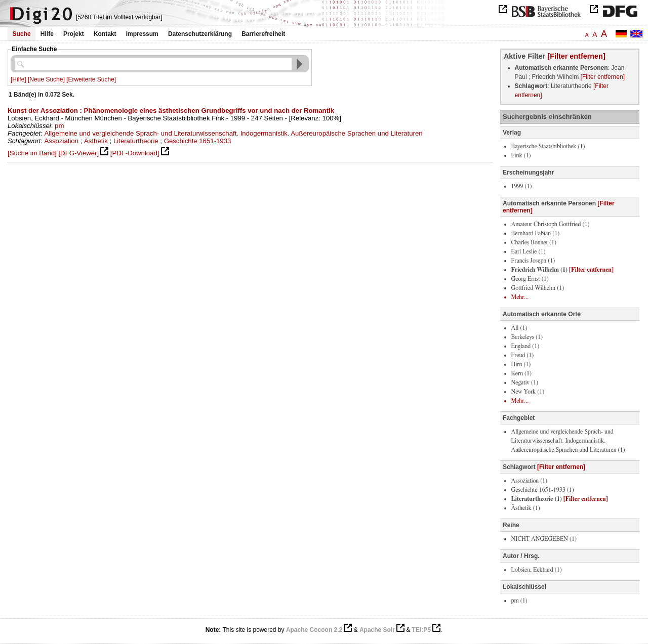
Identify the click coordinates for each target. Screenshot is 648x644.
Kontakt (105, 34)
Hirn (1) (521, 364)
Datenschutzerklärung (200, 34)
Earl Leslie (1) (529, 251)
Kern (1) (521, 373)
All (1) (519, 328)
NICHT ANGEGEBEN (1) (544, 539)
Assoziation (62, 141)
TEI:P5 (421, 630)
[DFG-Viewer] (78, 153)
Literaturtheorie (136, 141)
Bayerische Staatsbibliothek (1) (548, 146)
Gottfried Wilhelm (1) (538, 288)
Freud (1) (523, 355)
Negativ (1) (525, 382)
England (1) (525, 346)
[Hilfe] (18, 79)
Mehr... (520, 297)
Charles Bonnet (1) (534, 242)
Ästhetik (96, 141)
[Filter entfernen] (576, 56)
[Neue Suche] (46, 79)
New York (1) (528, 392)
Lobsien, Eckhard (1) (537, 570)
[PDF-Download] (135, 153)
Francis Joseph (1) (533, 261)
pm (59, 126)
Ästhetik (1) (526, 508)
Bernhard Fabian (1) (536, 233)
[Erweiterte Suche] (91, 79)
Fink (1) (521, 155)
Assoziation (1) (530, 481)
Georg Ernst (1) (530, 279)
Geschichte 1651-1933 (198, 141)
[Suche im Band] (32, 153)
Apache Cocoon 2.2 (314, 630)
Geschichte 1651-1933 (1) (543, 490)
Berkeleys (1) (527, 337)
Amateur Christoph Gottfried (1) (551, 224)
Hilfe (47, 34)
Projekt (74, 34)
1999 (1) (522, 186)
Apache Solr (377, 630)
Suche (22, 34)
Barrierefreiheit (263, 34)
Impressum (142, 34)
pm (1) (519, 600)
